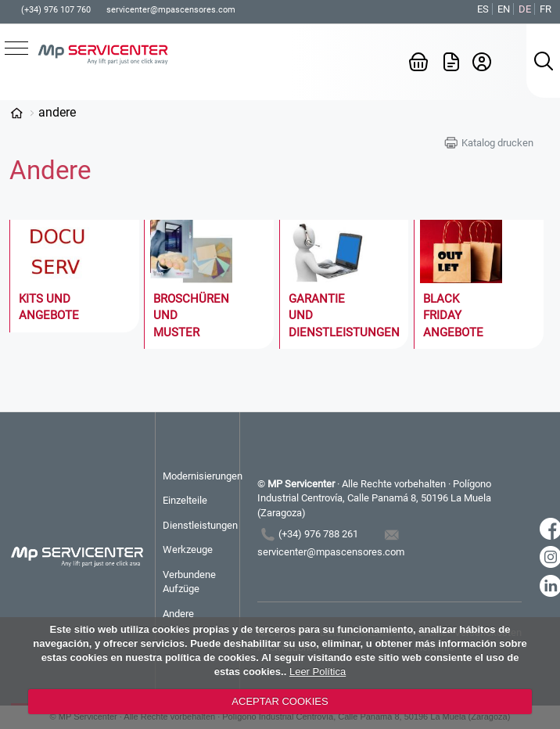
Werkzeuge (188, 549)
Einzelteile (185, 500)
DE (525, 9)
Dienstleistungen (200, 525)
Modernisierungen (201, 476)
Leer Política (318, 672)
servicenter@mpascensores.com (171, 10)
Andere (57, 112)
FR (546, 9)
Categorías (16, 113)
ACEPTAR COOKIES (280, 701)
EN (504, 9)
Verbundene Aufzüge (189, 582)
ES (483, 9)
